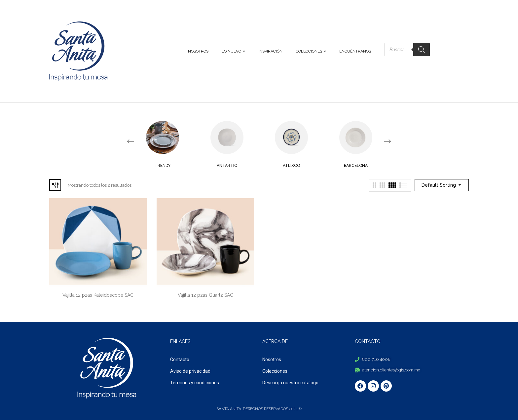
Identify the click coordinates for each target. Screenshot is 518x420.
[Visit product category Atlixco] (291, 137)
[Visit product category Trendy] (163, 137)
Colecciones (275, 371)
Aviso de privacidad (190, 371)
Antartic (227, 166)
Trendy (163, 166)
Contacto (180, 360)
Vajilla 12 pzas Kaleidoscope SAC (98, 295)
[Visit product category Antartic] (227, 137)
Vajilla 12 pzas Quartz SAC (205, 295)
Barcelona (356, 166)
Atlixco (291, 166)
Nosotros (272, 360)
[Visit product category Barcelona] (356, 137)
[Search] (422, 50)
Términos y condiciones (195, 383)
